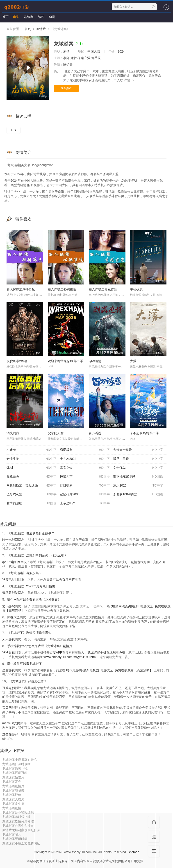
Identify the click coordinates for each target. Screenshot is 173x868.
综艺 (41, 17)
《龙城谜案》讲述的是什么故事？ (31, 533)
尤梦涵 (75, 58)
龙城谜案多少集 (13, 804)
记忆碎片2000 (85, 494)
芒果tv (98, 606)
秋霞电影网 (10, 579)
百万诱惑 (95, 433)
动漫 (52, 17)
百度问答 (68, 579)
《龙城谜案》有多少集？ (25, 573)
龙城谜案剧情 (12, 808)
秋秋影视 (9, 652)
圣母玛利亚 (32, 494)
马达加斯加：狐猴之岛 (32, 486)
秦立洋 (86, 58)
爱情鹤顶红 (32, 503)
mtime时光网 (11, 723)
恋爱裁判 (85, 450)
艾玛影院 (9, 606)
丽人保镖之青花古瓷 (103, 289)
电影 (16, 17)
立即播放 (66, 88)
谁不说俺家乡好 (138, 477)
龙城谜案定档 (12, 782)
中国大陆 (94, 51)
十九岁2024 (85, 459)
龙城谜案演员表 (13, 791)
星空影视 (9, 670)
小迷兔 (32, 450)
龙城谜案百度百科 (15, 773)
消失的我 (13, 433)
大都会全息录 (138, 450)
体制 (32, 468)
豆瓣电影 (9, 688)
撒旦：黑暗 (138, 459)
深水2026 (138, 486)
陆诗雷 (68, 65)
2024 (121, 51)
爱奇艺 (84, 606)
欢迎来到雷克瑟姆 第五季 (66, 361)
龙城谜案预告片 (13, 777)
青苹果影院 (10, 593)
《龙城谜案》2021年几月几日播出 (31, 586)
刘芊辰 (96, 58)
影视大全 (14, 617)
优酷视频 (38, 606)
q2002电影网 (11, 562)
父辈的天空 (56, 433)
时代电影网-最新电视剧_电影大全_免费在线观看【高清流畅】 (109, 670)
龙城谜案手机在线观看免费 (106, 652)
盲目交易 (85, 486)
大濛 (133, 361)
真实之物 (85, 468)
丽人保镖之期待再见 (21, 289)
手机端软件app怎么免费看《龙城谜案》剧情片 (40, 646)
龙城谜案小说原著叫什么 (20, 760)
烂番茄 (7, 734)
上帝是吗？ (85, 503)
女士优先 (138, 468)
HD (14, 130)
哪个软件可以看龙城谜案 (25, 664)
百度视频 (34, 610)
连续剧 (29, 17)
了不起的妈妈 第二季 (145, 433)
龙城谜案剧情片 (13, 786)
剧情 (66, 51)
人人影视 (9, 639)
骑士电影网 (10, 540)
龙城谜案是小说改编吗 (18, 813)
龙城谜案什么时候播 (16, 764)
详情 (130, 80)
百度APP (56, 652)
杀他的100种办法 (138, 494)
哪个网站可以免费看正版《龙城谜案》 (34, 599)
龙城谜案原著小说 (15, 769)
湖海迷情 (95, 361)
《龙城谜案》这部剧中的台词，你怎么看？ (37, 555)
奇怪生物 (32, 459)
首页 (5, 17)
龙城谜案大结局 (13, 799)
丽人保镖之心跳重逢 (62, 289)
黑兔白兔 (32, 477)
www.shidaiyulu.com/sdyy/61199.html (70, 657)
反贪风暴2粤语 (17, 361)
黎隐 (66, 58)
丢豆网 (7, 708)
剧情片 (41, 29)
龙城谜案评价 (12, 795)
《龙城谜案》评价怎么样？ (28, 681)
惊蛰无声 (85, 477)
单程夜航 (136, 289)
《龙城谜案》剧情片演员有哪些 (29, 633)
